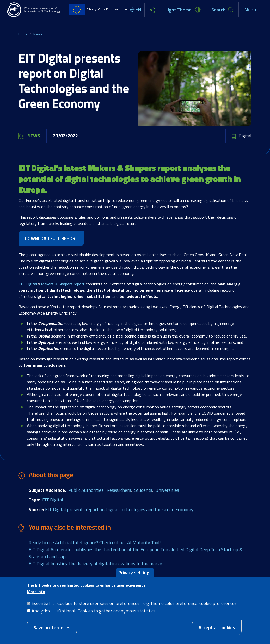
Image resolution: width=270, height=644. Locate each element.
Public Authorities (86, 490)
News (38, 34)
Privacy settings (135, 572)
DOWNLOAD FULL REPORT (51, 238)
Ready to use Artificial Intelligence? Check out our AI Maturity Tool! (95, 542)
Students (143, 490)
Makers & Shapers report (63, 284)
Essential (41, 603)
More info (36, 592)
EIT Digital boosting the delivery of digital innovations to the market (96, 564)
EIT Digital (28, 284)
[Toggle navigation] (254, 10)
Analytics (41, 611)
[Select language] (137, 10)
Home (23, 34)
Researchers (119, 490)
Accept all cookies (217, 627)
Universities (167, 490)
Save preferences (52, 627)
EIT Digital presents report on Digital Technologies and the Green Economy (119, 509)
